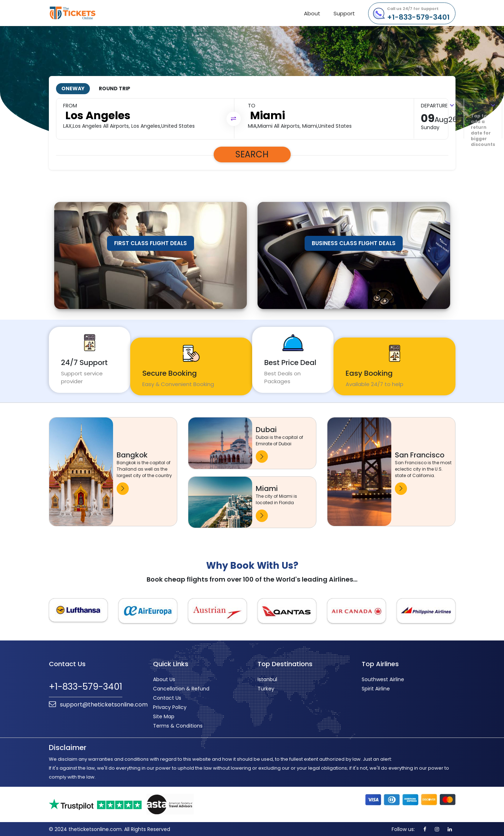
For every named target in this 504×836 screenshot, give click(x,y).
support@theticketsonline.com (98, 703)
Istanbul (267, 679)
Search (252, 154)
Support (344, 13)
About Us (164, 679)
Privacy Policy (170, 706)
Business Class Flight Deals (354, 242)
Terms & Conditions (178, 725)
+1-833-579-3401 (418, 14)
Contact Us (167, 697)
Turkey (266, 688)
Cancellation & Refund (181, 688)
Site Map (164, 716)
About (312, 13)
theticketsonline (85, 13)
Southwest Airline (383, 679)
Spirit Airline (376, 688)
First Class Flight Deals (151, 242)
